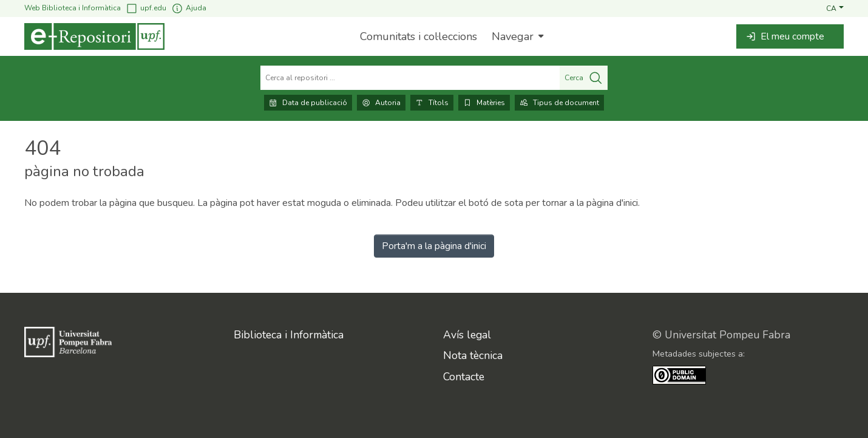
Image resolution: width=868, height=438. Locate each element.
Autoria (381, 103)
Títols (432, 103)
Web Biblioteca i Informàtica (73, 8)
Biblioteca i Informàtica (289, 335)
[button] (835, 8)
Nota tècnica (473, 355)
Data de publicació (308, 103)
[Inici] (94, 36)
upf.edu (146, 8)
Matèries (484, 103)
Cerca (584, 78)
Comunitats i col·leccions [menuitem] (419, 36)
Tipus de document (559, 103)
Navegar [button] (513, 36)
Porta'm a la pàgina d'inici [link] (434, 246)
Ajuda (189, 8)
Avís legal (467, 335)
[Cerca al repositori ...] (410, 78)
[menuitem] (516, 36)
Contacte (464, 377)
